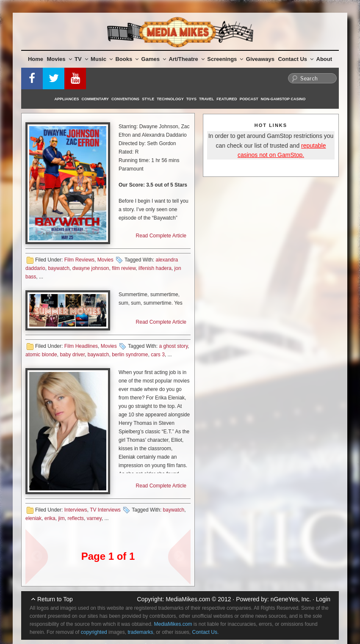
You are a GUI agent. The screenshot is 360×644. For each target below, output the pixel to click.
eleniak (33, 518)
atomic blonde (41, 355)
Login (323, 599)
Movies (60, 59)
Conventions (125, 99)
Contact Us (296, 59)
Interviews (76, 510)
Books (127, 59)
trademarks (140, 632)
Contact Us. (206, 632)
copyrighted (94, 632)
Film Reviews (79, 260)
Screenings (225, 59)
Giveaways (260, 59)
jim (61, 518)
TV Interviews (105, 510)
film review (124, 268)
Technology (170, 99)
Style (148, 99)
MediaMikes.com (188, 599)
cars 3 (158, 355)
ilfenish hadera (155, 268)
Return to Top (55, 599)
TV (81, 59)
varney (94, 518)
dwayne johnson (91, 268)
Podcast (249, 99)
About (324, 59)
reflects (76, 518)
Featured (227, 99)
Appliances (67, 99)
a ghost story (173, 346)
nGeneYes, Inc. (291, 599)
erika (50, 518)
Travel (206, 99)
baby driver (72, 355)
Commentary (96, 99)
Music (102, 59)
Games (154, 59)
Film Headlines (81, 346)
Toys (191, 99)
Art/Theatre (186, 59)
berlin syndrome (130, 355)
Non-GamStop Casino (283, 99)
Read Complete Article (161, 236)
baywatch (59, 268)
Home (36, 59)
